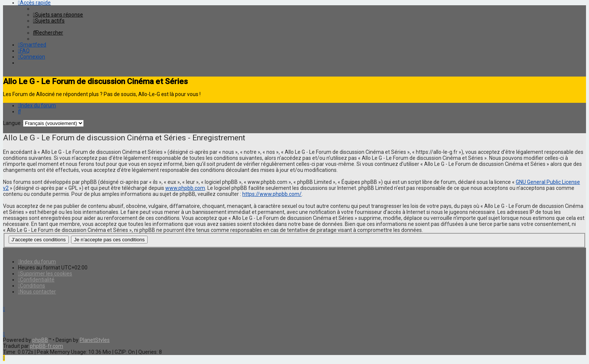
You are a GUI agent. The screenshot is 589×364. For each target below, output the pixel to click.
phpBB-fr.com (47, 346)
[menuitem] (58, 15)
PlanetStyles (95, 340)
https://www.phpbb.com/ (272, 194)
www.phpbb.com (185, 188)
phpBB (40, 340)
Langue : (13, 123)
